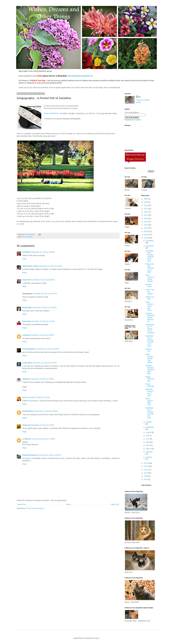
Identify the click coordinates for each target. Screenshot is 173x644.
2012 (146, 466)
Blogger (96, 638)
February (149, 452)
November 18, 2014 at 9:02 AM (43, 252)
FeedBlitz (137, 120)
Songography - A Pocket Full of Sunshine (150, 329)
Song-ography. (28, 237)
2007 (146, 479)
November (150, 246)
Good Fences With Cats (149, 402)
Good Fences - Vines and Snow (150, 306)
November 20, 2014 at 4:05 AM (49, 455)
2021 (146, 215)
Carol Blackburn (29, 349)
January (149, 457)
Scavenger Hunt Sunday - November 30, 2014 (150, 256)
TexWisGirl (27, 252)
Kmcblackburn (28, 411)
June (148, 439)
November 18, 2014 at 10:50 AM (43, 280)
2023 (146, 209)
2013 (146, 463)
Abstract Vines (149, 285)
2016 (146, 231)
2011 (146, 470)
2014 (146, 238)
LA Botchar (27, 439)
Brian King (27, 321)
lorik (24, 397)
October (149, 422)
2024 (146, 205)
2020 (146, 218)
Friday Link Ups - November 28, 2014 (150, 268)
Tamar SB (26, 280)
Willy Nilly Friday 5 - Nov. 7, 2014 (150, 392)
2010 (146, 473)
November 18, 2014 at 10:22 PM (45, 363)
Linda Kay (26, 335)
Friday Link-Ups (150, 298)
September (150, 427)
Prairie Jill (26, 425)
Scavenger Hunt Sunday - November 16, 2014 (150, 341)
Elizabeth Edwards (30, 455)
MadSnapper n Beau (30, 266)
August (149, 432)
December (150, 241)
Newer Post (22, 504)
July (148, 436)
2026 (146, 199)
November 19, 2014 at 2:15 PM (43, 425)
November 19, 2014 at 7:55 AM (43, 379)
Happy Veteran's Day (150, 379)
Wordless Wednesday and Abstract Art (150, 317)
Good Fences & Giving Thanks (150, 278)
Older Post (115, 504)
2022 (146, 212)
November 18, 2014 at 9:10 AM (51, 266)
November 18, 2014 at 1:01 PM (43, 321)
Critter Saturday (150, 385)
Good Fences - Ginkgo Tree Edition (150, 358)
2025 (146, 202)
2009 (146, 476)
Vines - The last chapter (150, 292)
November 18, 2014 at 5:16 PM (47, 349)
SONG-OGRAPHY (51, 113)
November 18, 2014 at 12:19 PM (45, 294)
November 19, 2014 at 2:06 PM (46, 411)
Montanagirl (27, 307)
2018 (146, 225)
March (149, 449)
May (148, 442)
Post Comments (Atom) (36, 508)
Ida (140, 97)
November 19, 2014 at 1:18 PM (38, 397)
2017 (146, 228)
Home (68, 504)
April (148, 445)
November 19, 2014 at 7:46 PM (44, 439)
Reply (25, 259)
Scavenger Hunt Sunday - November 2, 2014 (150, 413)
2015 (146, 235)
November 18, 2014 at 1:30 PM (43, 335)
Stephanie (26, 379)
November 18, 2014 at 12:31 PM (44, 307)
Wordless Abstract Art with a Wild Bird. (150, 370)
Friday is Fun (149, 350)
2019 (146, 222)
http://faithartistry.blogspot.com (80, 76)
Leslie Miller (27, 363)
